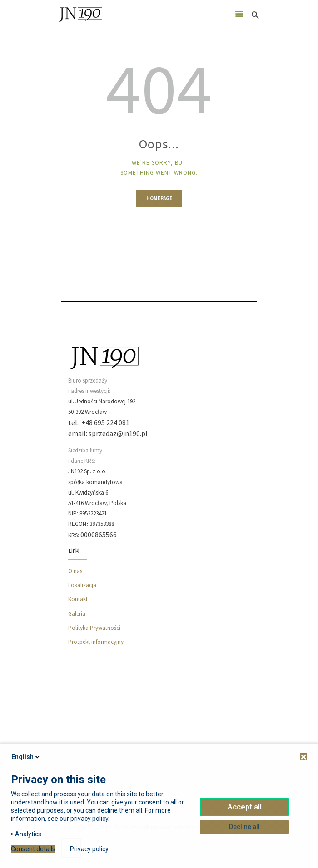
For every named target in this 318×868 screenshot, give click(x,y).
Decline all (244, 827)
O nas (75, 571)
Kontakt (78, 599)
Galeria (77, 614)
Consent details (33, 849)
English (26, 757)
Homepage (159, 198)
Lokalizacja (82, 585)
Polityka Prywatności (94, 628)
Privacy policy (89, 849)
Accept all (245, 807)
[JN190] (159, 725)
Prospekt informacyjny (96, 642)
